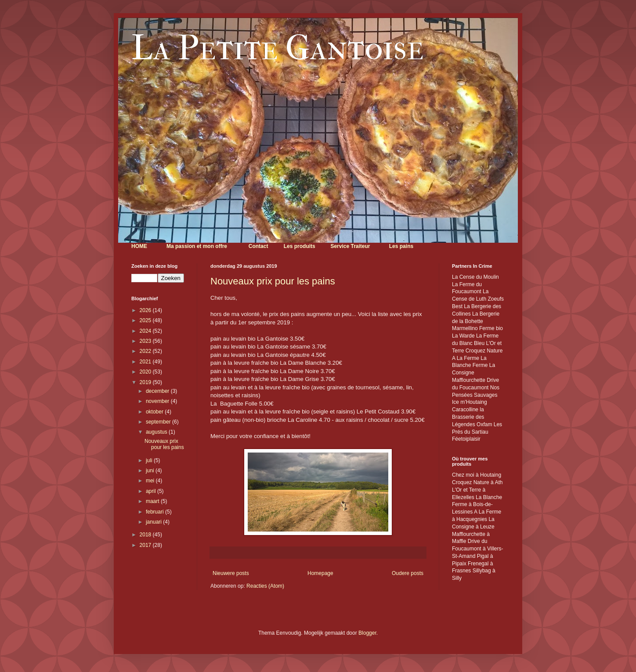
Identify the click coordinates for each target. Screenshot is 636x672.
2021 (146, 362)
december (158, 391)
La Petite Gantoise (278, 48)
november (158, 401)
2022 (146, 351)
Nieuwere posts (231, 573)
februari (155, 512)
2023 (146, 341)
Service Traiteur (350, 246)
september (159, 422)
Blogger (367, 633)
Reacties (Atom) (265, 586)
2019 (146, 382)
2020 (146, 372)
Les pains (401, 246)
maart (153, 501)
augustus (157, 432)
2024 (146, 331)
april (152, 491)
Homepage (320, 573)
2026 (146, 310)
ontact (260, 246)
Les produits (300, 246)
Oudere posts (408, 573)
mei (151, 481)
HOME (139, 246)
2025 (146, 320)
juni (151, 471)
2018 (146, 535)
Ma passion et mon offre (197, 246)
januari (154, 522)
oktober (155, 412)
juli (150, 460)
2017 (146, 545)
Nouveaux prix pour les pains (273, 281)
